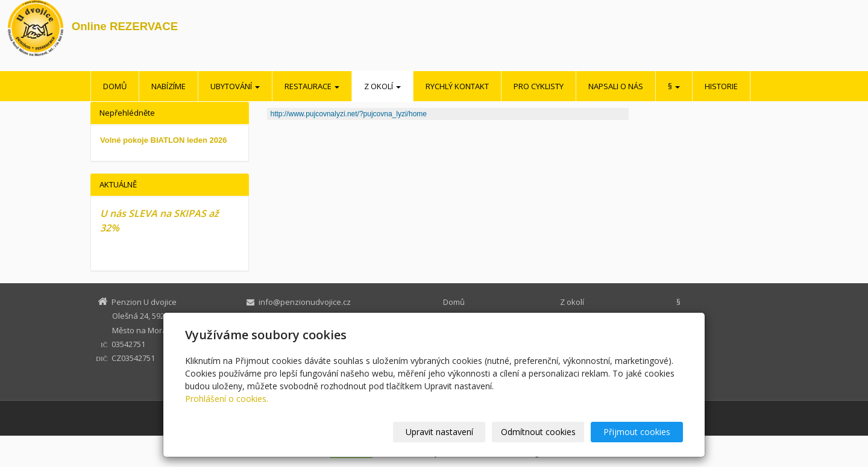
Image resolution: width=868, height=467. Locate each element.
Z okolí (382, 86)
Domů (115, 86)
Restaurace (312, 86)
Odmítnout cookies (538, 432)
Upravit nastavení (439, 432)
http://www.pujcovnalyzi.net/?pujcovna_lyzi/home (349, 114)
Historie (721, 86)
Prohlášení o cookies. (227, 399)
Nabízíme (168, 86)
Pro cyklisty (539, 86)
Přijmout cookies (637, 432)
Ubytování (235, 86)
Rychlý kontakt (457, 86)
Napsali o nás (616, 86)
